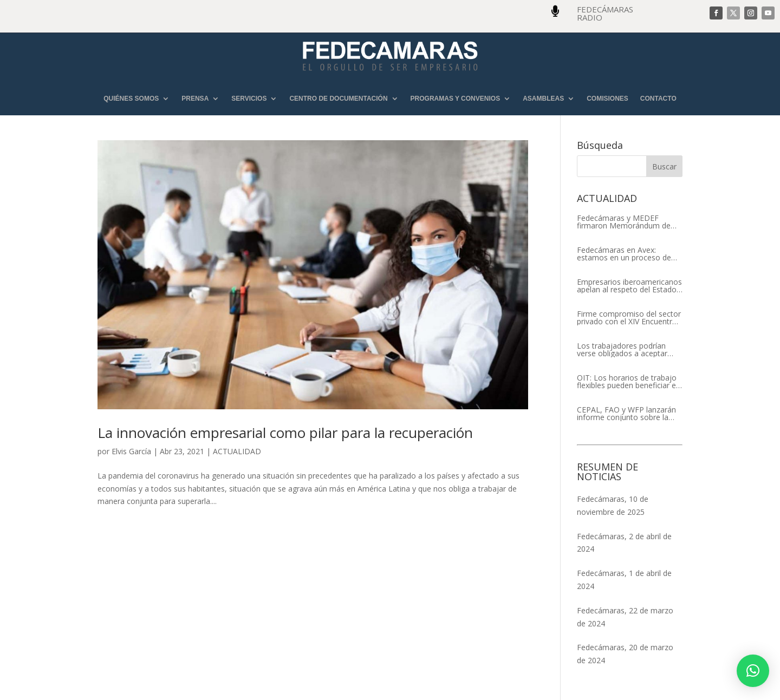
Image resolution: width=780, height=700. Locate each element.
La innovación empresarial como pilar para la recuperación (285, 433)
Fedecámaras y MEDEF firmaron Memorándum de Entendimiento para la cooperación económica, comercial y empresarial (624, 222)
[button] (753, 671)
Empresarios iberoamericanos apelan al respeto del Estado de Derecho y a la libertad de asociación (629, 286)
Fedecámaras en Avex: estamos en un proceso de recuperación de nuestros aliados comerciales (624, 254)
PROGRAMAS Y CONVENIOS (456, 99)
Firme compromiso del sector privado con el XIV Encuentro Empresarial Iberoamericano (629, 318)
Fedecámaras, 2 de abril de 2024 (624, 543)
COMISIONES (607, 99)
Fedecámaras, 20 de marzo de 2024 (625, 654)
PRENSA (195, 99)
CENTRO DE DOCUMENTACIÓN (338, 99)
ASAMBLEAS (543, 99)
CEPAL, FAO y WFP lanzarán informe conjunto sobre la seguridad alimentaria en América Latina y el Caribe (626, 414)
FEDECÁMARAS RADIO (605, 13)
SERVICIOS (249, 99)
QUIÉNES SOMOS (131, 99)
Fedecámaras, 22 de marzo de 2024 (625, 617)
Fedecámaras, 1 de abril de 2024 (624, 580)
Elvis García (131, 451)
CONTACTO (658, 99)
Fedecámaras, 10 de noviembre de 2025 (613, 505)
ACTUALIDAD (237, 451)
